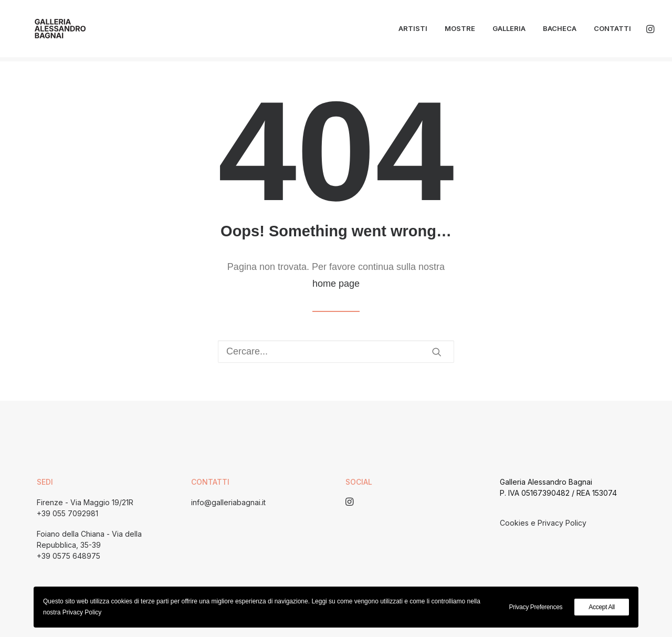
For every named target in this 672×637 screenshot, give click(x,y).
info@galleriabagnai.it (228, 502)
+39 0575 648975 (69, 556)
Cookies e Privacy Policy (543, 523)
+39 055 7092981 (67, 513)
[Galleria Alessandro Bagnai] (50, 31)
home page (336, 284)
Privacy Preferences (536, 607)
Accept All (602, 607)
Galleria (509, 31)
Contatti (612, 31)
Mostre (460, 31)
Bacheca (560, 31)
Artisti (413, 31)
